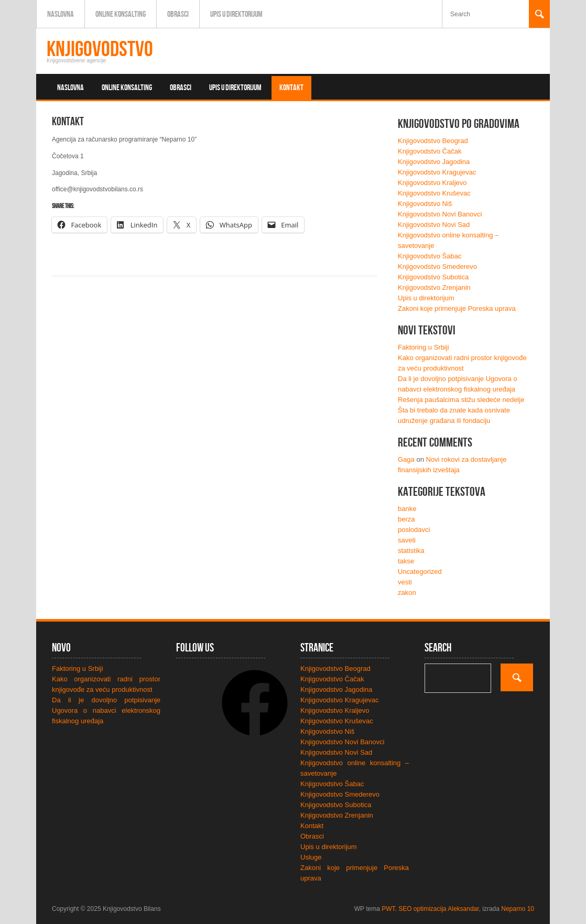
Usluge (311, 857)
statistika (411, 551)
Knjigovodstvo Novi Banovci (440, 214)
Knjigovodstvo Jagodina (434, 162)
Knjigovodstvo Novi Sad (434, 225)
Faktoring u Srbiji (424, 347)
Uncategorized (420, 572)
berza (406, 519)
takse (406, 561)
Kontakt (291, 88)
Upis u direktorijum (236, 14)
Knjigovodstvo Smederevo (437, 267)
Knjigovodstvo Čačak (430, 151)
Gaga (406, 459)
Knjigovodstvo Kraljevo (432, 183)
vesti (405, 582)
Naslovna (61, 14)
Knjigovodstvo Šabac (430, 256)
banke (407, 509)
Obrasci (178, 14)
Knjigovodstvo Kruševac (434, 193)
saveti (407, 540)
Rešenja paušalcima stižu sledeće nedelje (461, 400)
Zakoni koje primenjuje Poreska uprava (457, 308)
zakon (407, 593)
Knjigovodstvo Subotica (433, 277)
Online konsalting (121, 14)
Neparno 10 (518, 909)
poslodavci (414, 530)
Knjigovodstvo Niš (425, 204)
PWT (388, 909)
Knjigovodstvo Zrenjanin (434, 287)
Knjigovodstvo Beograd (433, 141)
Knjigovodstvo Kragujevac (437, 172)
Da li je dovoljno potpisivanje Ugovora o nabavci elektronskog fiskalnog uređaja (106, 710)
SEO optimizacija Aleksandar (438, 909)
